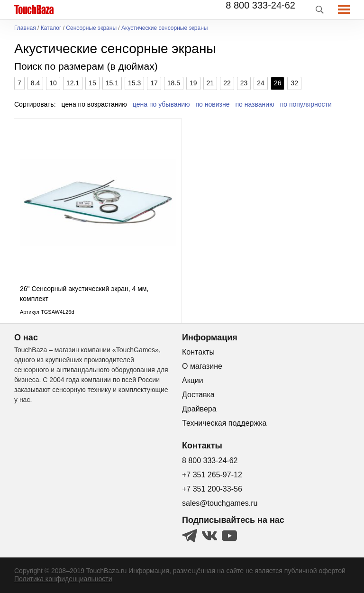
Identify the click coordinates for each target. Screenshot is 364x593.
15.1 (112, 83)
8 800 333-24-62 (260, 5)
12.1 (73, 83)
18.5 (174, 83)
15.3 (134, 83)
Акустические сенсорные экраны (164, 28)
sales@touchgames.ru (220, 503)
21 (210, 83)
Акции (193, 380)
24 (261, 83)
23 (244, 83)
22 (227, 83)
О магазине (202, 366)
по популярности (306, 104)
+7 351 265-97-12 (212, 475)
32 (294, 83)
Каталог (51, 28)
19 (193, 83)
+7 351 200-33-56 (212, 489)
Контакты (198, 352)
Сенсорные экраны (91, 28)
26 (278, 83)
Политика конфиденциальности (63, 579)
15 (92, 83)
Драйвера (199, 409)
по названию (255, 104)
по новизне (213, 104)
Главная (25, 28)
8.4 (35, 83)
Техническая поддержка (224, 423)
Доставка (198, 395)
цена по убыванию (161, 104)
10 (53, 83)
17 (154, 83)
